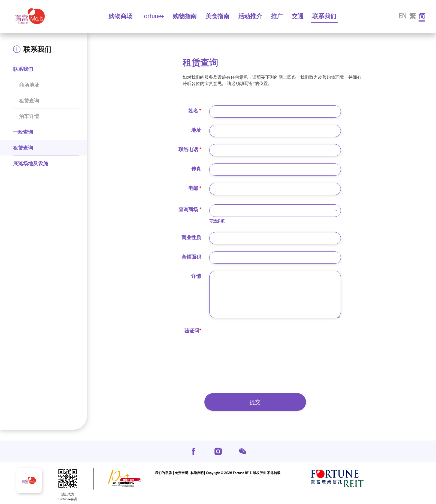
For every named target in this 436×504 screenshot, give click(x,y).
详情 (196, 276)
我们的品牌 (163, 473)
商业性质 (191, 237)
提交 (255, 402)
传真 (196, 169)
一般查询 (23, 132)
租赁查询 (29, 101)
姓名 (195, 111)
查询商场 (190, 209)
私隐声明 (197, 473)
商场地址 (29, 85)
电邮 (195, 188)
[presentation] (251, 336)
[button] (275, 211)
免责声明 (181, 473)
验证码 (193, 330)
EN (403, 16)
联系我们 (23, 69)
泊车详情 (29, 116)
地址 (196, 130)
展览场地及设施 (31, 163)
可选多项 (217, 221)
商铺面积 (191, 257)
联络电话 (190, 149)
